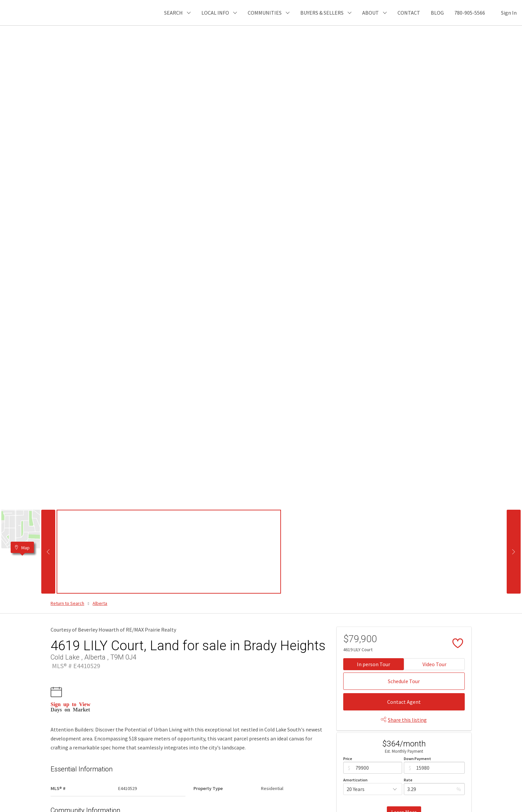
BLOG (437, 13)
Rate (408, 780)
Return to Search (67, 603)
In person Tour (374, 664)
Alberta (100, 603)
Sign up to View (70, 704)
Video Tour (434, 664)
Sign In (509, 13)
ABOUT (371, 13)
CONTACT (409, 13)
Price (348, 759)
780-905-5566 (470, 13)
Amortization (355, 780)
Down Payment (417, 759)
